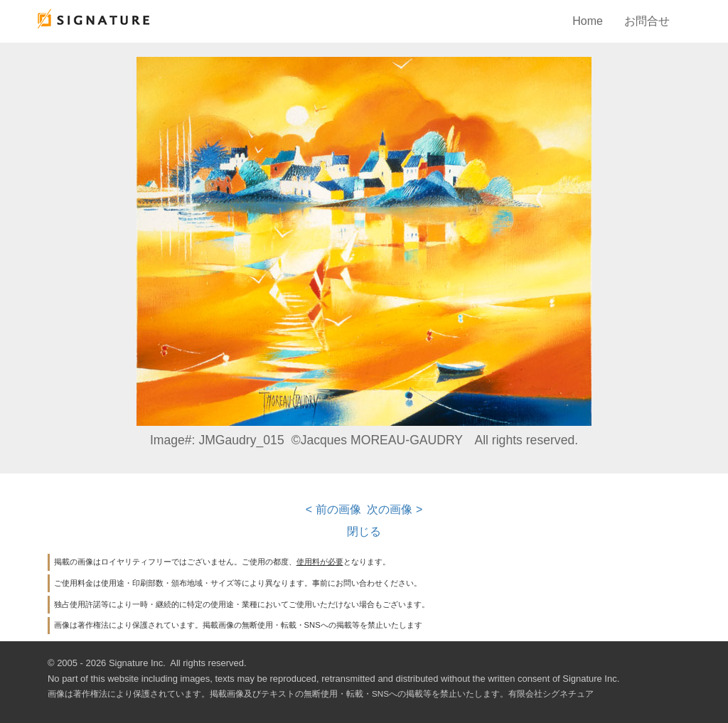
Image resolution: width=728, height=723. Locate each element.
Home (588, 21)
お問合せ (647, 21)
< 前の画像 (333, 509)
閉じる (364, 531)
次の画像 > (395, 509)
